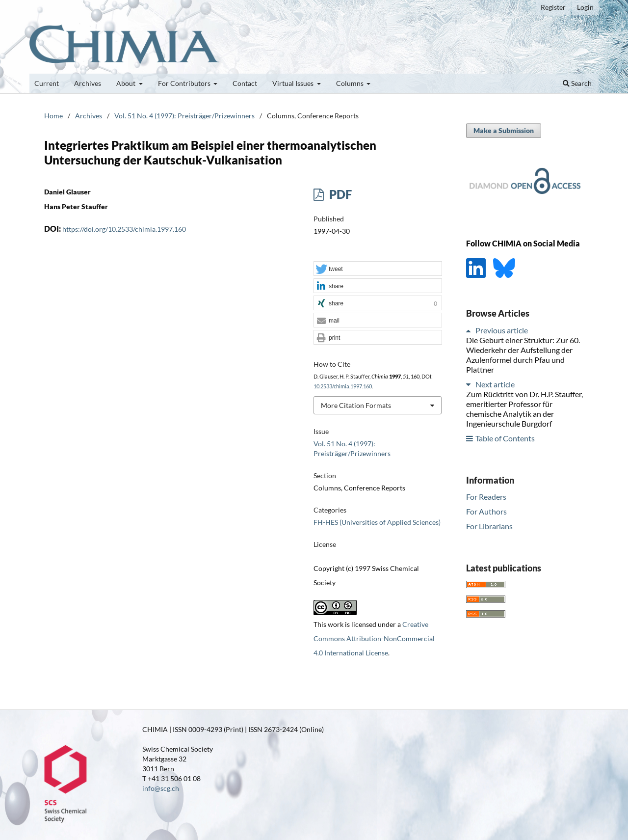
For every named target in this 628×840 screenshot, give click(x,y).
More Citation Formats (356, 405)
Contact (245, 83)
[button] (378, 269)
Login (585, 7)
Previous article (502, 330)
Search (577, 83)
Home (53, 116)
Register (553, 7)
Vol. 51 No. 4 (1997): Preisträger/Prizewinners (184, 116)
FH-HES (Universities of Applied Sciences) (377, 522)
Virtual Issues (294, 83)
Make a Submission (504, 130)
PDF (339, 194)
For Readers (486, 497)
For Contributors (185, 83)
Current (47, 83)
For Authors (486, 511)
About (127, 83)
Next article (495, 384)
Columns (351, 83)
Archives (88, 83)
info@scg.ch (161, 788)
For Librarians (489, 526)
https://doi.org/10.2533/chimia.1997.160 (124, 229)
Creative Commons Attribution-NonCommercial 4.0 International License (374, 638)
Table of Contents (505, 438)
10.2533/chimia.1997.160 (343, 386)
